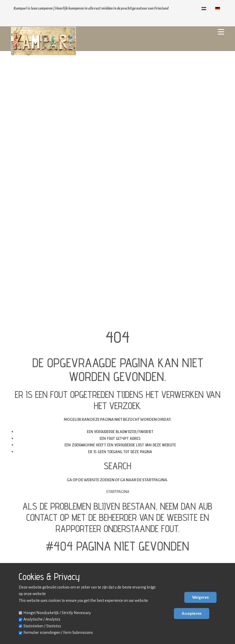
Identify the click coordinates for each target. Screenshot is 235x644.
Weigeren (200, 597)
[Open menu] (221, 32)
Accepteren (192, 614)
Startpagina (118, 492)
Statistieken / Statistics (42, 626)
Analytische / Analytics (42, 619)
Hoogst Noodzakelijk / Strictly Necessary (57, 613)
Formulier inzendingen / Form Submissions (58, 633)
